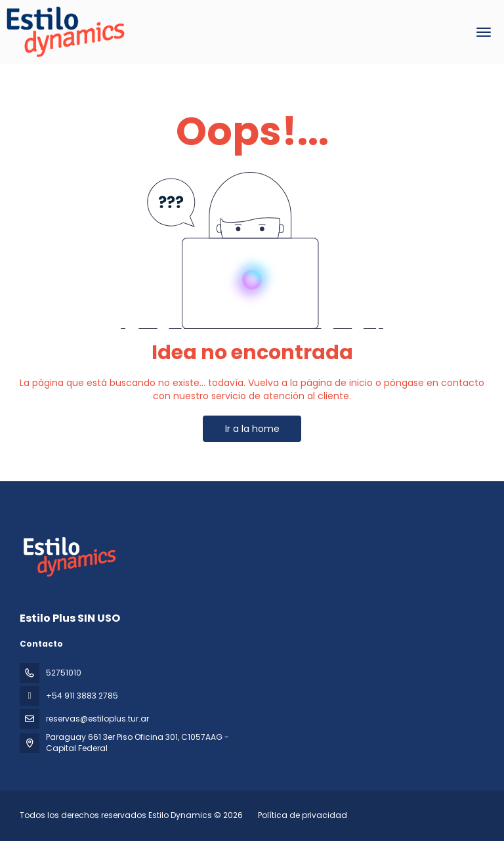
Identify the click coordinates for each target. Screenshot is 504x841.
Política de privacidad (303, 815)
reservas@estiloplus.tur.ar (97, 719)
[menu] (484, 32)
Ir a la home (252, 429)
